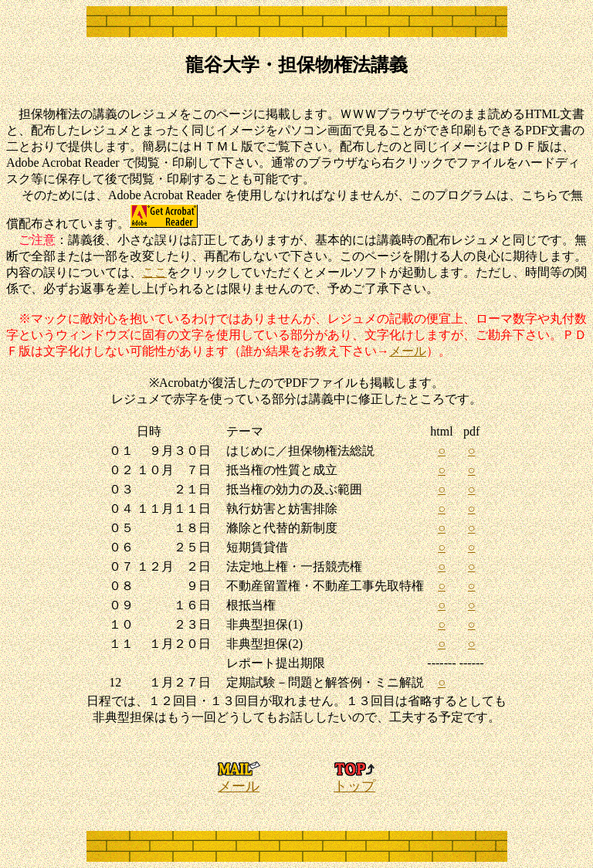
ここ (154, 272)
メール (408, 351)
